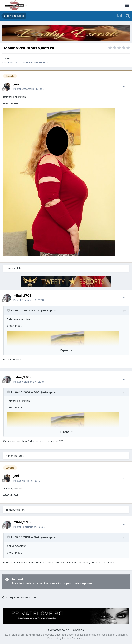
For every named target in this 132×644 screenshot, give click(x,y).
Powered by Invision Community (66, 638)
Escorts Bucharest (95, 635)
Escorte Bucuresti (39, 62)
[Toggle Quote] (9, 310)
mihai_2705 (22, 296)
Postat (29, 89)
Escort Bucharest (118, 635)
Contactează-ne (59, 630)
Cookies (78, 630)
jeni (43, 310)
